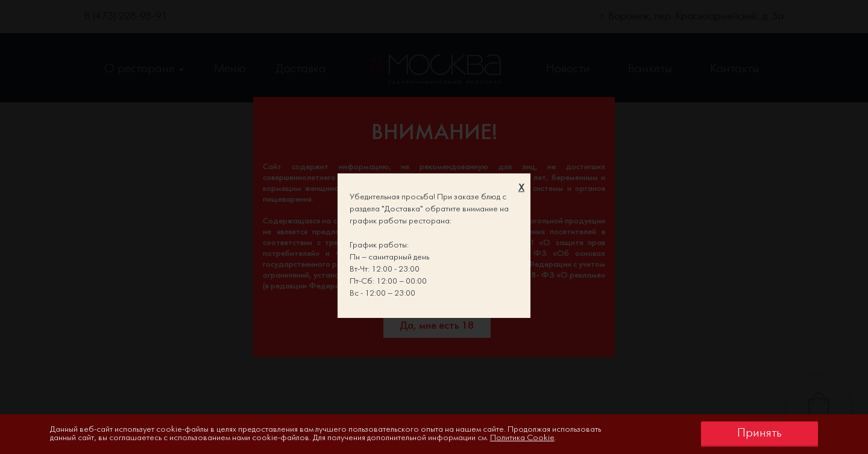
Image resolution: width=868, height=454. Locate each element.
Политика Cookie (522, 438)
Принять (759, 433)
